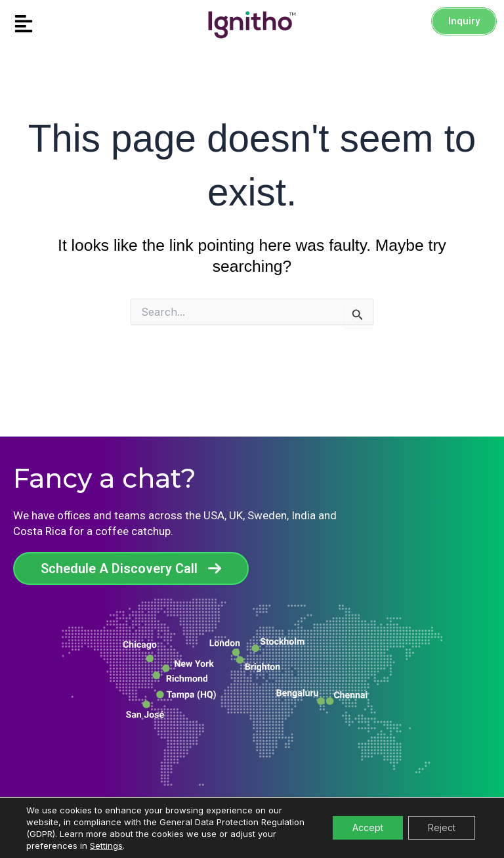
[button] (63, 25)
